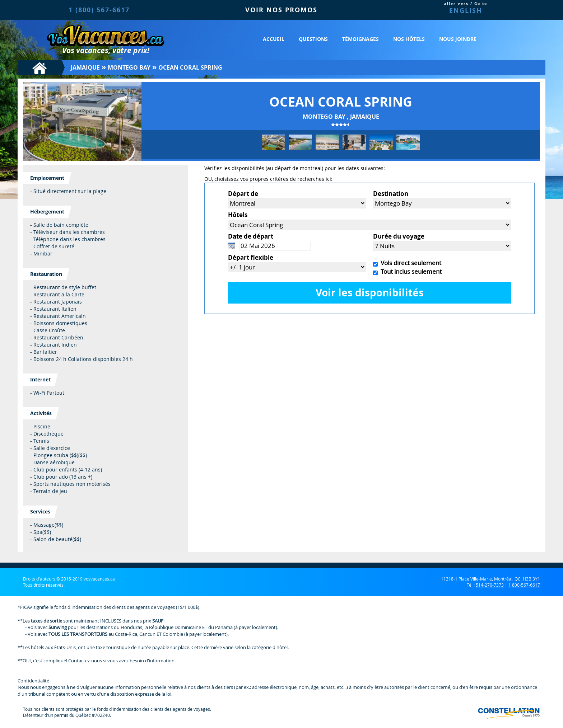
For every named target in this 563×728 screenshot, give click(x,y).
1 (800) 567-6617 (99, 10)
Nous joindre (458, 39)
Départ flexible (251, 257)
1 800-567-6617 (524, 585)
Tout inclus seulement (410, 271)
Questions (313, 39)
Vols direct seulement (410, 263)
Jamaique (85, 67)
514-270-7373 (490, 585)
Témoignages (360, 39)
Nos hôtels (409, 39)
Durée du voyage (399, 236)
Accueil (274, 39)
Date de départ (251, 236)
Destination (391, 194)
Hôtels (238, 215)
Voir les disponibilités (370, 293)
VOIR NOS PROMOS (281, 10)
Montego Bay (129, 67)
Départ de (243, 194)
